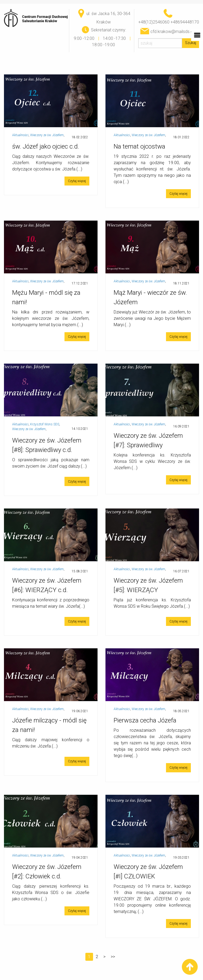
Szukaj (191, 43)
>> (113, 957)
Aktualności (20, 135)
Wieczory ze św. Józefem (47, 135)
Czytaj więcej (77, 181)
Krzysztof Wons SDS (45, 424)
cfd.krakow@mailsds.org (174, 32)
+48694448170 (185, 22)
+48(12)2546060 (154, 22)
